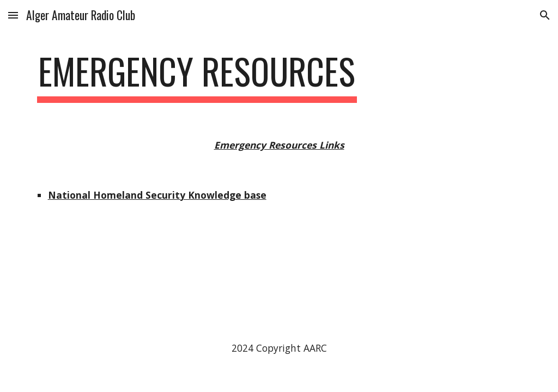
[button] (13, 15)
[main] (197, 76)
